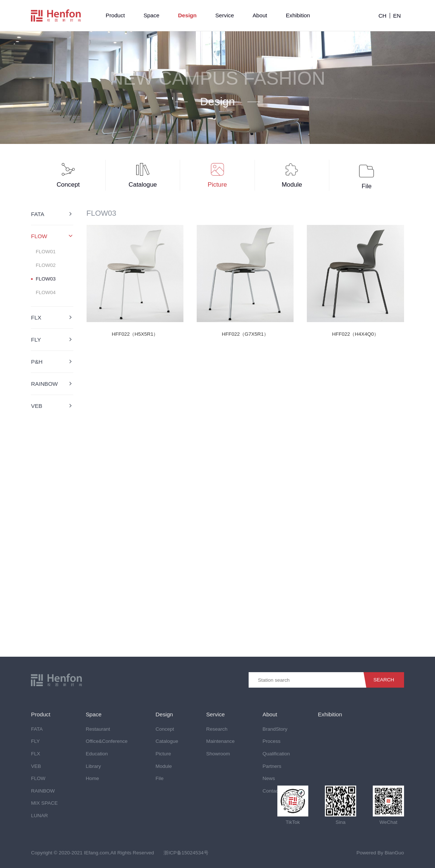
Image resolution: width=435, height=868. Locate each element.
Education (97, 754)
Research (217, 729)
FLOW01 (46, 252)
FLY (35, 741)
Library (93, 766)
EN (397, 16)
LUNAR (39, 816)
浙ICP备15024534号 (186, 853)
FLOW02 (46, 265)
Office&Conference (107, 741)
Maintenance (220, 741)
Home (92, 778)
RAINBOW (43, 791)
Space (152, 15)
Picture (163, 754)
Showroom (218, 754)
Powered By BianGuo (380, 853)
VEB (36, 766)
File (159, 778)
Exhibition (298, 15)
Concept (165, 729)
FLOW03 (46, 279)
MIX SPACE (44, 803)
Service (224, 15)
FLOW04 (46, 293)
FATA (37, 729)
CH (382, 16)
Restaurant (98, 729)
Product (115, 15)
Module (164, 766)
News (269, 778)
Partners (272, 766)
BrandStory (275, 729)
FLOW (38, 778)
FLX (36, 754)
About (260, 15)
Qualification (276, 754)
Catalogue (167, 741)
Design (187, 15)
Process (272, 741)
